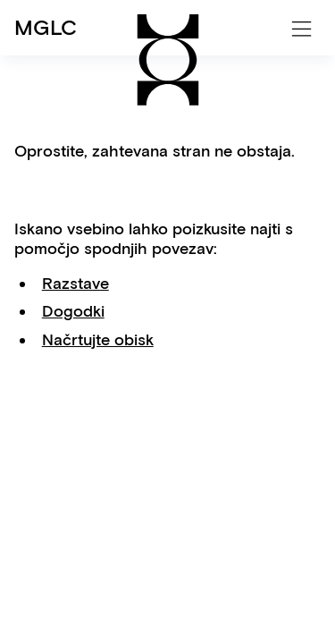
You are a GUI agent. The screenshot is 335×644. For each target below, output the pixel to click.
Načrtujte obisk (98, 340)
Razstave (75, 284)
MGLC (46, 27)
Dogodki (73, 311)
